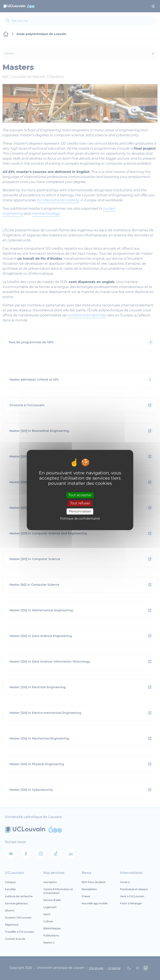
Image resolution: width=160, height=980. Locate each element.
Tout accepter (80, 495)
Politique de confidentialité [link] (80, 519)
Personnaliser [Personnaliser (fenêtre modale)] (80, 511)
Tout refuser (80, 503)
